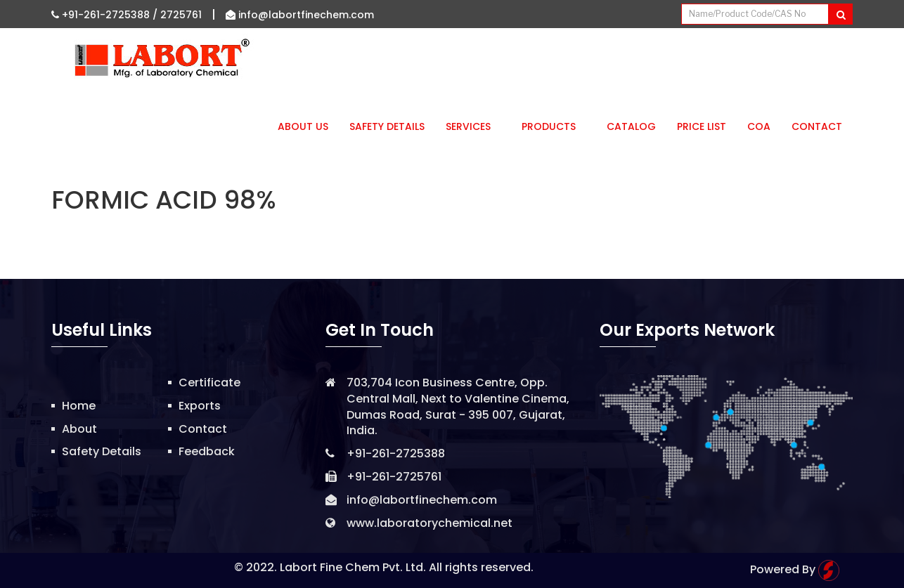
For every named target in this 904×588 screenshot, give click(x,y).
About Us (303, 126)
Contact (817, 126)
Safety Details (387, 126)
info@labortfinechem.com (300, 15)
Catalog (631, 126)
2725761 (181, 15)
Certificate (209, 383)
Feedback (207, 451)
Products (554, 126)
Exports (200, 406)
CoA (759, 126)
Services (473, 126)
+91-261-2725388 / (106, 15)
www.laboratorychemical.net (430, 523)
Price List (702, 126)
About (79, 429)
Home (79, 406)
